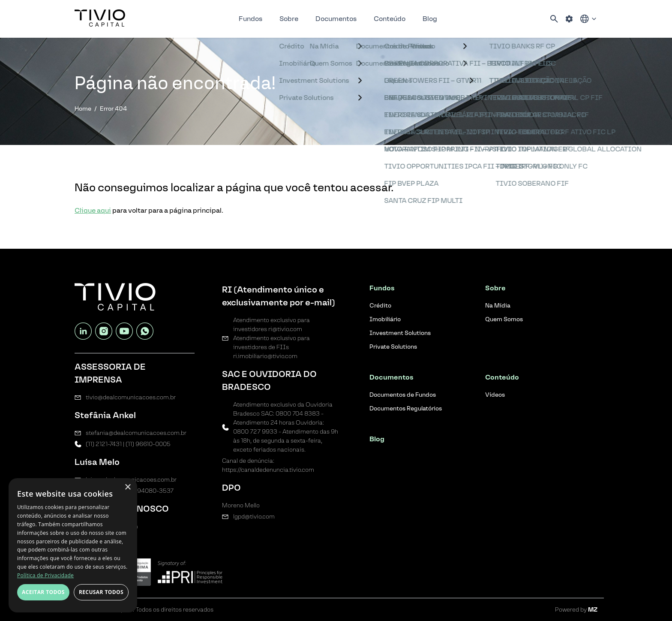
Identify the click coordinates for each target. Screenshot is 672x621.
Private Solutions (393, 347)
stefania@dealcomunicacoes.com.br (136, 433)
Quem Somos (504, 319)
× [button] (127, 487)
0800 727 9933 (255, 432)
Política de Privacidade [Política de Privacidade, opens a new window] (45, 575)
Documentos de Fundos (403, 395)
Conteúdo (390, 19)
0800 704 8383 (298, 414)
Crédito (380, 306)
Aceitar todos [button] (43, 592)
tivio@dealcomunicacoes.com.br (131, 397)
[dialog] (73, 545)
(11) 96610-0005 (148, 444)
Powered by (576, 610)
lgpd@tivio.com (254, 517)
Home (83, 109)
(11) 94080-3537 (150, 491)
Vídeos (495, 395)
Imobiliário (385, 319)
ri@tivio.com (285, 329)
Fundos (250, 19)
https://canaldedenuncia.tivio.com (268, 470)
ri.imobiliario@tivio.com (265, 356)
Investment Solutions (400, 333)
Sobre (289, 19)
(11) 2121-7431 (104, 444)
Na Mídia (498, 306)
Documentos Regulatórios (406, 408)
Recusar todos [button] (101, 592)
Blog (430, 19)
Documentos (336, 19)
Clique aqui (93, 210)
